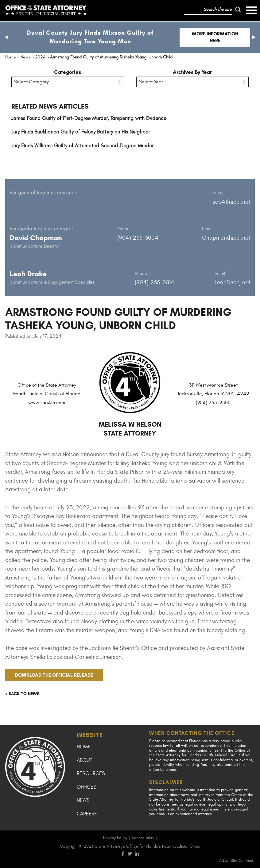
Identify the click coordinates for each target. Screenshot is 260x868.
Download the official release (54, 675)
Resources (91, 774)
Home (84, 747)
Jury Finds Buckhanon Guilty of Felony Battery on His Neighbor (81, 132)
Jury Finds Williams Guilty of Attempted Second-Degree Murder (82, 146)
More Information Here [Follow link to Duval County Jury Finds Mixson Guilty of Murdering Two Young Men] (215, 37)
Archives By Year (192, 72)
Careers (87, 814)
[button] (6, 37)
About (84, 760)
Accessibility (143, 838)
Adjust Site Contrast (236, 861)
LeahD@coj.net (232, 282)
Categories (68, 72)
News (83, 800)
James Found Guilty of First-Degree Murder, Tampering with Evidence (89, 118)
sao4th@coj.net (231, 202)
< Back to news (22, 694)
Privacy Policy (115, 838)
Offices (87, 787)
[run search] (238, 10)
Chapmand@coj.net (226, 238)
